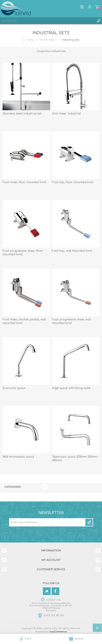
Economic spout (14, 388)
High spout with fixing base (71, 388)
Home (30, 40)
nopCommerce (58, 632)
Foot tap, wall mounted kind (72, 251)
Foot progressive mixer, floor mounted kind (23, 253)
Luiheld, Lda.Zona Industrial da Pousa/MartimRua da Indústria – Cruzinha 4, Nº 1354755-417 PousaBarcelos (51, 605)
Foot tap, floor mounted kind (73, 182)
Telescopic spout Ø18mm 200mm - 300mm (76, 459)
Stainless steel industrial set (22, 114)
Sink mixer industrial (66, 114)
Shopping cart (97, 7)
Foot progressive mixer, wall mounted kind (71, 321)
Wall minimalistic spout (18, 457)
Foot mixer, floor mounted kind (24, 182)
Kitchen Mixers (48, 40)
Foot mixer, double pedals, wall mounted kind (24, 321)
